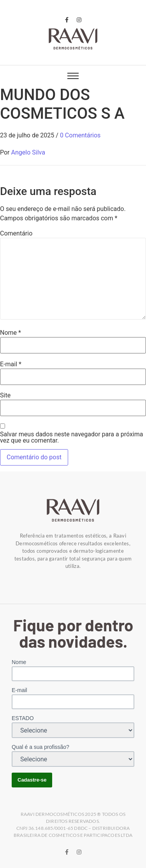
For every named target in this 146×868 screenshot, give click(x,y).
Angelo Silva (28, 152)
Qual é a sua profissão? (40, 747)
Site (5, 395)
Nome (11, 333)
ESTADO (23, 718)
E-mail (11, 364)
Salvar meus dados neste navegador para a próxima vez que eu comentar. (71, 438)
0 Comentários (80, 135)
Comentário (16, 234)
